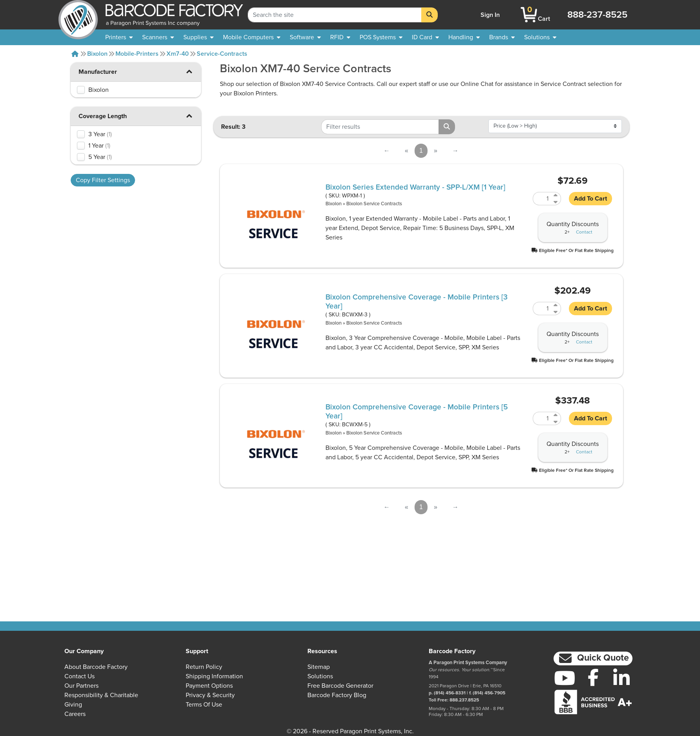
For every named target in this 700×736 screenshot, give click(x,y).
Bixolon (97, 54)
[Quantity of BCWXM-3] (542, 309)
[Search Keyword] (335, 15)
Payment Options (209, 686)
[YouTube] (565, 678)
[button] (189, 71)
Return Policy (204, 667)
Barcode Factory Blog (337, 695)
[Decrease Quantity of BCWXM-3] (556, 312)
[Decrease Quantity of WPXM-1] (556, 202)
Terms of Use (204, 705)
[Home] (75, 54)
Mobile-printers (137, 54)
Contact (584, 232)
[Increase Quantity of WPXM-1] (556, 195)
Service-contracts (222, 54)
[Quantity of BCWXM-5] (542, 418)
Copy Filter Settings (103, 180)
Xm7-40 (178, 54)
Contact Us (80, 676)
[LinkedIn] (622, 678)
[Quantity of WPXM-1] (542, 199)
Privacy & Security (210, 695)
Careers (75, 714)
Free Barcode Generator (340, 686)
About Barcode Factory (96, 667)
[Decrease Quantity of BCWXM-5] (556, 422)
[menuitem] (119, 37)
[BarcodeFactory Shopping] (529, 15)
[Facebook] (593, 677)
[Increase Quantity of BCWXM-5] (556, 415)
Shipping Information (214, 676)
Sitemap (319, 667)
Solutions (320, 676)
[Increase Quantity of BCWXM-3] (556, 305)
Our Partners (81, 686)
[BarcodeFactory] (78, 15)
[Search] (430, 15)
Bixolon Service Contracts (374, 204)
